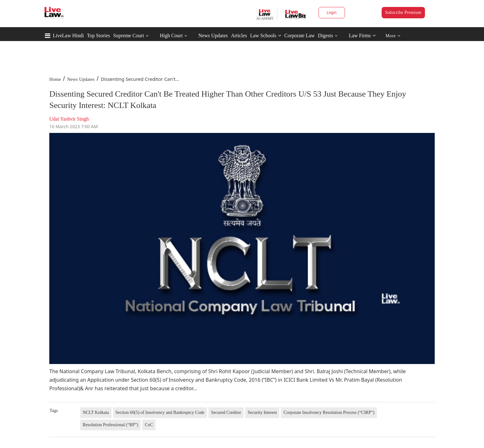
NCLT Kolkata (96, 412)
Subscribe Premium (403, 12)
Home (55, 79)
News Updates (213, 36)
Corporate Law (299, 36)
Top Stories (98, 36)
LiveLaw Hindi (68, 36)
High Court (171, 36)
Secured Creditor (226, 412)
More (393, 36)
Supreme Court (128, 36)
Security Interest (262, 412)
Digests (325, 36)
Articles (239, 36)
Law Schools (266, 36)
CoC (149, 425)
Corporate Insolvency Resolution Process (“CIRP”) (329, 412)
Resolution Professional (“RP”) (111, 425)
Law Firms (362, 36)
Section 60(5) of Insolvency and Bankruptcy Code (160, 412)
